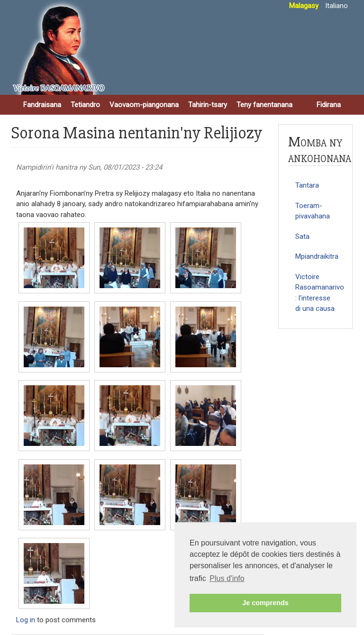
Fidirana (329, 105)
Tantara (307, 185)
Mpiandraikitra (317, 256)
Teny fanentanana (264, 105)
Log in (26, 620)
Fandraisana (42, 105)
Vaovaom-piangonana (144, 105)
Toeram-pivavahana (313, 211)
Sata (302, 236)
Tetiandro (85, 105)
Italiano (337, 6)
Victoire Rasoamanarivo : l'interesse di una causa (319, 293)
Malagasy (304, 6)
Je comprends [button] (265, 603)
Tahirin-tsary (208, 105)
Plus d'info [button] (227, 578)
